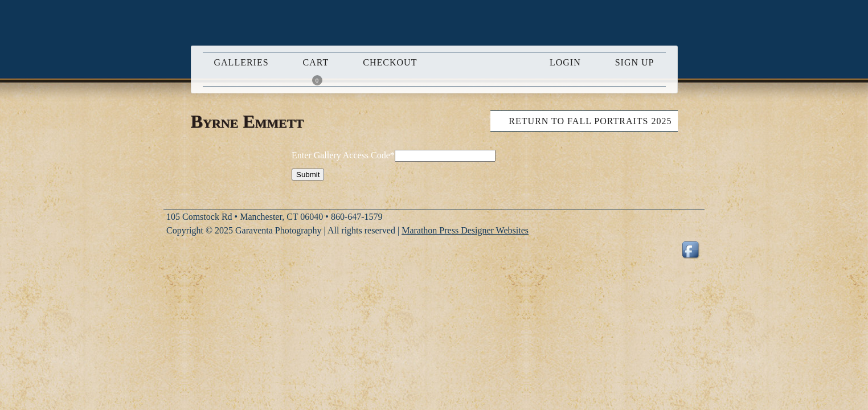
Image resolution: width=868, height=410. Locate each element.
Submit (308, 175)
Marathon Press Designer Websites (465, 230)
